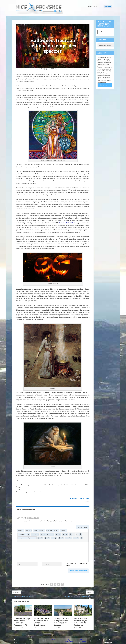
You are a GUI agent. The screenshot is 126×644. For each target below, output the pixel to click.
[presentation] (20, 530)
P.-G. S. (42, 69)
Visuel (80, 527)
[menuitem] (20, 530)
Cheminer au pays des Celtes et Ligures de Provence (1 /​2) (22, 620)
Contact (54, 638)
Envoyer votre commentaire (78, 569)
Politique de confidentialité (69, 639)
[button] (23, 533)
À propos (42, 638)
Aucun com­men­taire (62, 69)
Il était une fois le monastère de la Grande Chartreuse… (42, 620)
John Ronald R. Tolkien (67, 223)
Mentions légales (83, 639)
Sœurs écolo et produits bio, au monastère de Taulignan (81, 620)
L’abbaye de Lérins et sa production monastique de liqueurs (62, 620)
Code (86, 527)
